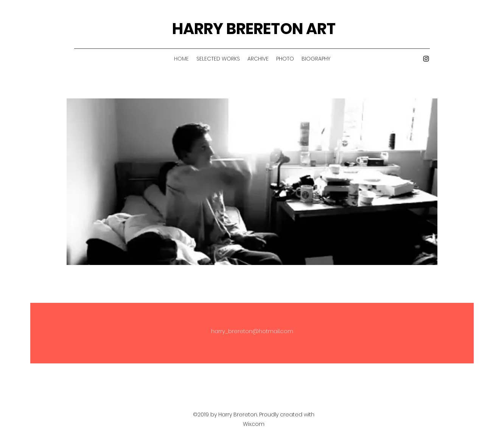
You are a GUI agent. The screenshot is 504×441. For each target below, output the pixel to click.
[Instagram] (426, 59)
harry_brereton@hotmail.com (252, 331)
